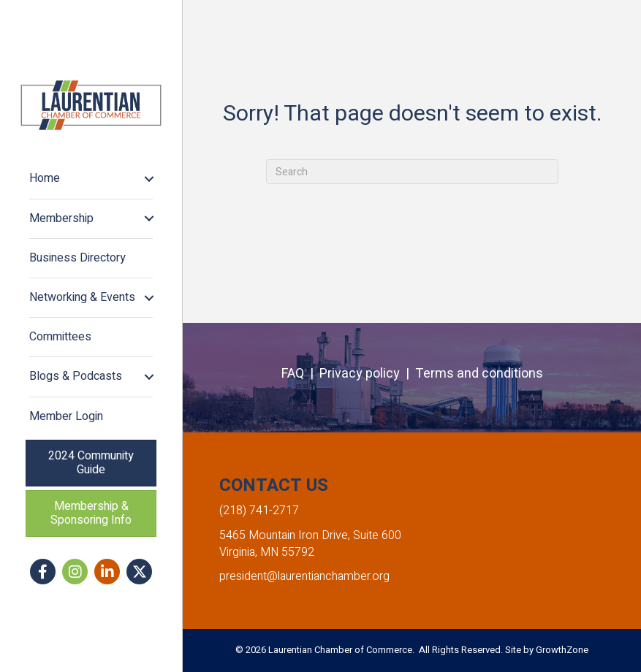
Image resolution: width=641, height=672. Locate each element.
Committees (60, 337)
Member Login (66, 416)
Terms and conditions (479, 374)
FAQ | (300, 374)
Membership (61, 218)
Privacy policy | (367, 374)
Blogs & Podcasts (76, 376)
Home (45, 178)
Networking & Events (82, 297)
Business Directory (77, 258)
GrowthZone (562, 650)
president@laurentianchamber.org (304, 576)
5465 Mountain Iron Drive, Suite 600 (310, 535)
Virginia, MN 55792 (267, 552)
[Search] (412, 172)
